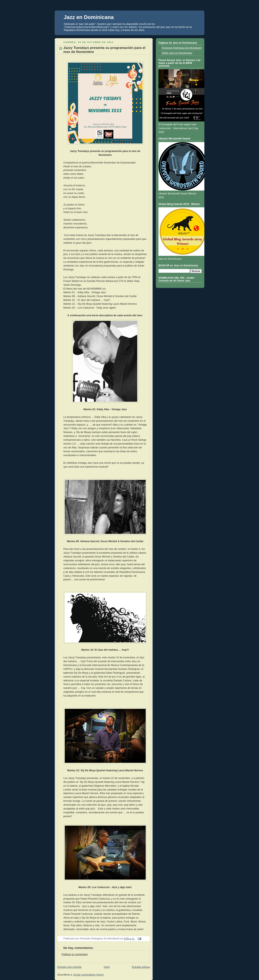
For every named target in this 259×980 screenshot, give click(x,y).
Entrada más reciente (69, 967)
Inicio (107, 967)
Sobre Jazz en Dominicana (177, 53)
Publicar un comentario (75, 954)
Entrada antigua (141, 967)
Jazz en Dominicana (89, 17)
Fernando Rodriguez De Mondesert (182, 48)
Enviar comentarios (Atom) (89, 975)
